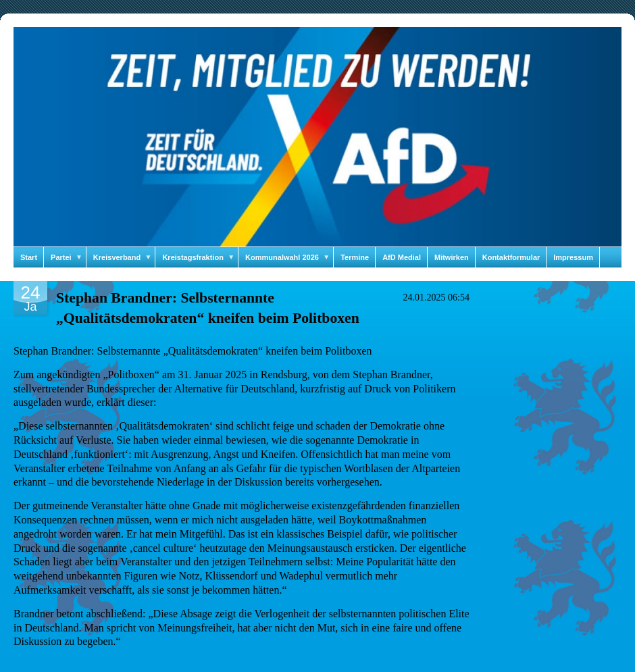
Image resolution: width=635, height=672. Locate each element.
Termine (355, 257)
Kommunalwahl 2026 (289, 257)
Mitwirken (452, 257)
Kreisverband (125, 257)
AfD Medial (402, 257)
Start (29, 257)
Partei (69, 257)
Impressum (573, 257)
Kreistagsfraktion (200, 257)
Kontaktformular (511, 257)
